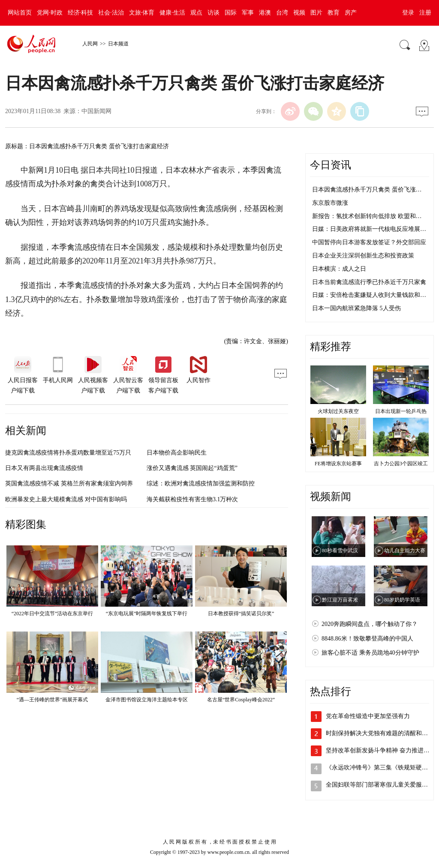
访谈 (213, 13)
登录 (408, 13)
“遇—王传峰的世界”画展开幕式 (53, 700)
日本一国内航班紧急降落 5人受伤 (356, 308)
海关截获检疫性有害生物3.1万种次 (192, 499)
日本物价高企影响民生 (177, 453)
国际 (231, 13)
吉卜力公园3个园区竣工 (401, 464)
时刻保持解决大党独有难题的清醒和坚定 (380, 733)
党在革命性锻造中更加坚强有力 (368, 716)
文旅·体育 (142, 13)
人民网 (90, 44)
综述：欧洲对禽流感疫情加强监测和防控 (201, 483)
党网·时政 (50, 13)
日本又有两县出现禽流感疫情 (44, 468)
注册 (425, 13)
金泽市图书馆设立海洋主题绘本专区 (147, 700)
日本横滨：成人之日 (339, 269)
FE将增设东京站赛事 (338, 464)
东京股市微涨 (330, 203)
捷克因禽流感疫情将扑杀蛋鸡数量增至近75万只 (68, 453)
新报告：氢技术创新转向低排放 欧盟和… (367, 216)
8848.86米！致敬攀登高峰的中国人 (367, 639)
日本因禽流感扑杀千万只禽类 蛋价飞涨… (367, 190)
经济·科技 (81, 13)
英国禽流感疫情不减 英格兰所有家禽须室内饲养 (69, 483)
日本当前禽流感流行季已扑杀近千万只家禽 (369, 282)
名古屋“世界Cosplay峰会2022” (241, 700)
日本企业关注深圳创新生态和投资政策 (363, 256)
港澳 (265, 13)
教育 (334, 13)
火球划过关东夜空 (338, 411)
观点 (196, 13)
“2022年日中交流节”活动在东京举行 (53, 614)
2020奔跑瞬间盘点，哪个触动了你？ (370, 624)
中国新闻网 (96, 111)
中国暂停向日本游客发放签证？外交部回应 (369, 242)
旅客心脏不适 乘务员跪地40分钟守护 (370, 653)
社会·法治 (111, 13)
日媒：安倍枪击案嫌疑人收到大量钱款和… (369, 295)
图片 (316, 13)
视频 (299, 13)
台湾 (282, 13)
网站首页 (20, 13)
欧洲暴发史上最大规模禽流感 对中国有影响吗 (66, 499)
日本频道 (118, 44)
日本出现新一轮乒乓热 (401, 411)
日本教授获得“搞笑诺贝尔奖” (241, 614)
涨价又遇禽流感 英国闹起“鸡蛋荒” (192, 468)
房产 (351, 13)
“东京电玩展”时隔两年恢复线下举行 (147, 614)
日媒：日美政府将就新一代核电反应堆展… (369, 229)
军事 (248, 13)
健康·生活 (172, 13)
